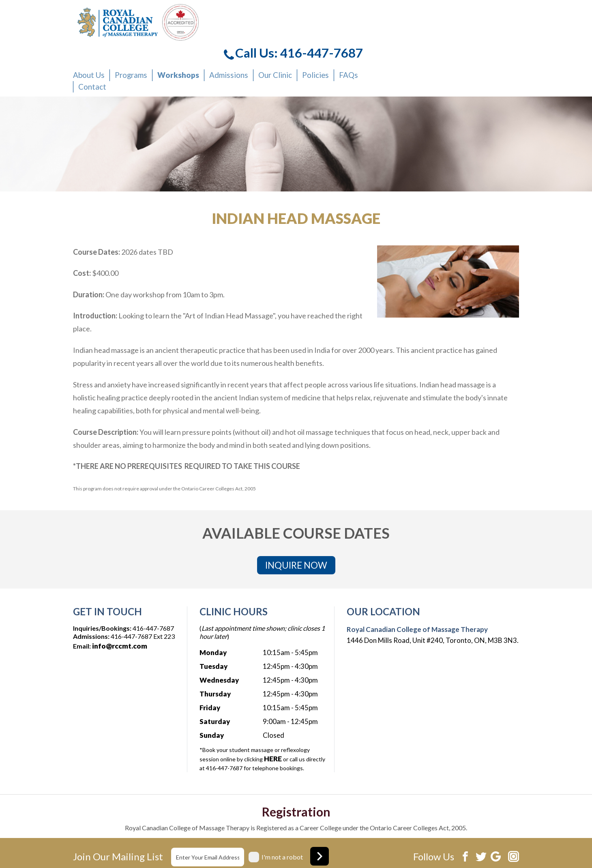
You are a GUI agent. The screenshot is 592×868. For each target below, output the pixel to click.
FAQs (476, 37)
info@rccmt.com (120, 602)
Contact (242, 44)
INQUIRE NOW (296, 521)
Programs (278, 37)
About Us (239, 37)
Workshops (322, 37)
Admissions (367, 37)
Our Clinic (410, 37)
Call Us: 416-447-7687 (445, 16)
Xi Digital (506, 849)
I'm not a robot (282, 813)
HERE (273, 715)
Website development (455, 849)
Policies (446, 37)
